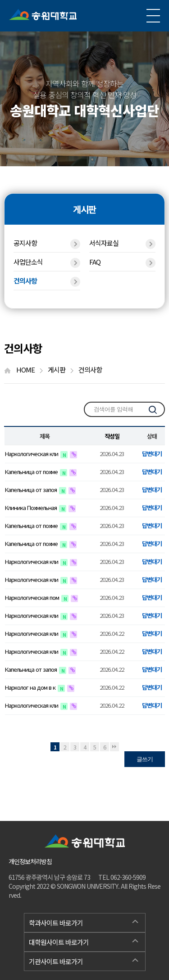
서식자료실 (122, 244)
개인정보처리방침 (30, 861)
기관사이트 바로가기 (84, 960)
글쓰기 (145, 759)
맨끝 (114, 747)
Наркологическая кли (32, 454)
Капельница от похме (32, 472)
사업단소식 (47, 262)
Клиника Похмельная (32, 508)
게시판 (61, 370)
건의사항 (47, 281)
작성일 (112, 436)
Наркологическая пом (33, 597)
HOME (23, 370)
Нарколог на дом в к (31, 687)
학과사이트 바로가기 (84, 922)
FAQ (122, 262)
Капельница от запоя (32, 490)
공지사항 (47, 244)
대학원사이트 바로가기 (84, 941)
